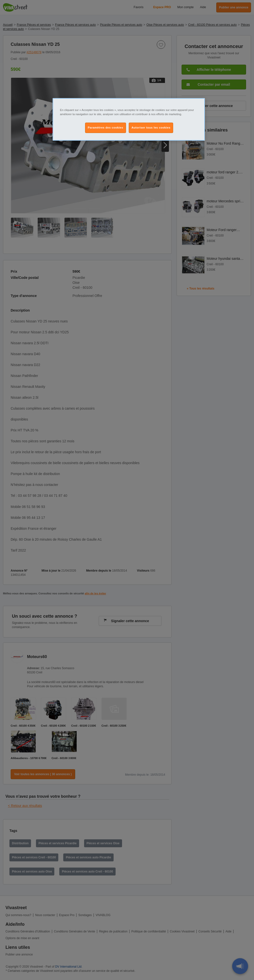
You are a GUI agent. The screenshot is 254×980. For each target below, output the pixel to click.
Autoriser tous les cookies (151, 128)
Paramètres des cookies (106, 128)
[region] (129, 119)
